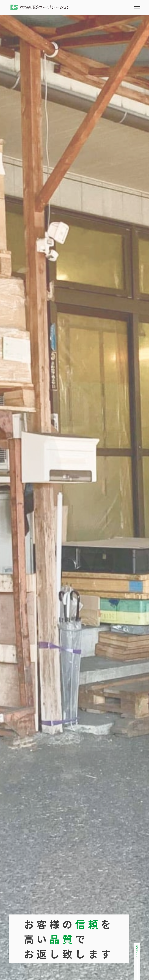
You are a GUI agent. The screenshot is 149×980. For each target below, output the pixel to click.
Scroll (137, 951)
